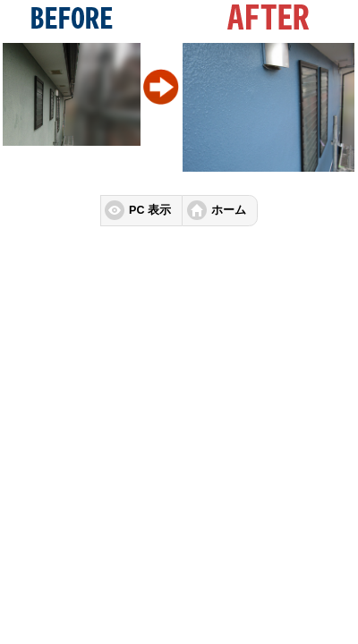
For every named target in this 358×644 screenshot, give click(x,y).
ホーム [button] (229, 210)
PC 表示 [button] (150, 210)
